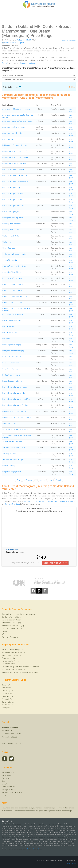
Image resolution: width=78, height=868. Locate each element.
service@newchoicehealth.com (13, 743)
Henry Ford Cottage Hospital (13, 284)
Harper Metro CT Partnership (13, 278)
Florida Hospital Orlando (11, 661)
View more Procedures (10, 637)
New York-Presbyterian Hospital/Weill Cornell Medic (20, 667)
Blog (3, 781)
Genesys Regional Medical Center (14, 266)
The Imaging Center (9, 454)
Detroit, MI (5, 63)
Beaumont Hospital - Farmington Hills (16, 175)
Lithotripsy (5, 631)
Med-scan (6, 339)
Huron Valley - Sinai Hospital (13, 315)
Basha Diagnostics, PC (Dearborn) (15, 151)
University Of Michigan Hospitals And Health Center (20, 672)
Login (4, 795)
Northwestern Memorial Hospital (13, 670)
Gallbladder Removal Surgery (12, 617)
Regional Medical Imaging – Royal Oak (16, 399)
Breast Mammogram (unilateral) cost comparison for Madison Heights (49, 501)
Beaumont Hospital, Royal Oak (13, 650)
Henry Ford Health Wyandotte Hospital (16, 296)
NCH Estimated (12, 550)
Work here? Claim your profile (13, 43)
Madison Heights (23, 40)
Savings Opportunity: (15, 552)
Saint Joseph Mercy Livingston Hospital (17, 417)
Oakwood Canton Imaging (12, 363)
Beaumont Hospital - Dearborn (13, 169)
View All (58, 480)
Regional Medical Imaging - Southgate (16, 405)
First (19, 480)
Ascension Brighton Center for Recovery (17, 109)
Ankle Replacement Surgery (11, 620)
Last (50, 480)
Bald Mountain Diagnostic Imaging (15, 145)
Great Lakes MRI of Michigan (13, 272)
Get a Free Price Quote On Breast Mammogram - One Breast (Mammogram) (39, 510)
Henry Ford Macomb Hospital (13, 302)
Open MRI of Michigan (10, 369)
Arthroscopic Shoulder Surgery (13, 626)
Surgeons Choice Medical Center (14, 448)
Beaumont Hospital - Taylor (12, 188)
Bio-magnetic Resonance (11, 224)
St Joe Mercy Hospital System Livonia (16, 429)
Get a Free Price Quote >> (55, 563)
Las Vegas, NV (7, 693)
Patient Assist (7, 775)
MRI (3, 634)
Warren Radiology (9, 466)
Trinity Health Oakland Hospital (13, 460)
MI (30, 40)
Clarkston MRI (7, 242)
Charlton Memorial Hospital (12, 655)
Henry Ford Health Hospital (12, 290)
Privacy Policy (7, 792)
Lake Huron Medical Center (12, 321)
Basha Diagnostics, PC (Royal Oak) (15, 157)
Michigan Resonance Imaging (13, 351)
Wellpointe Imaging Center (12, 472)
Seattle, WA (6, 708)
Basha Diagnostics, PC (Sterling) (14, 163)
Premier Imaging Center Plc (12, 381)
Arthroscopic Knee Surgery (11, 623)
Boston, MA (6, 685)
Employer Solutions (9, 790)
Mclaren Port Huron (9, 333)
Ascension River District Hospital (14, 127)
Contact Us (11, 787)
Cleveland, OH (7, 688)
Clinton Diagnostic (9, 248)
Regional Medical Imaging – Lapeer (15, 387)
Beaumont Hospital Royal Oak (13, 206)
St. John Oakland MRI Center (28, 27)
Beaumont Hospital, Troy (11, 212)
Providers (5, 778)
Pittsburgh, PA (7, 699)
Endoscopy (18, 628)
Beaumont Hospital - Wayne (12, 200)
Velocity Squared (72, 863)
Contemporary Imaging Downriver (15, 254)
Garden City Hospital (10, 260)
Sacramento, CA (8, 702)
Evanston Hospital (8, 658)
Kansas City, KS (7, 691)
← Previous (28, 480)
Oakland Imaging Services (12, 357)
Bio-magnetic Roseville (11, 230)
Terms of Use (18, 792)
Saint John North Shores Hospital (14, 411)
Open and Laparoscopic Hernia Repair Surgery (18, 614)
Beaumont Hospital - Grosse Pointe (15, 181)
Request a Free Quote (69, 40)
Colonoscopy (7, 628)
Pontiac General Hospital (11, 375)
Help (3, 787)
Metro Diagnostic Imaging (12, 345)
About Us (5, 784)
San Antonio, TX (8, 705)
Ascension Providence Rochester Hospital (18, 121)
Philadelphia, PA (7, 696)
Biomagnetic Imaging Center (13, 218)
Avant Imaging (8, 139)
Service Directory (8, 773)
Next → (42, 480)
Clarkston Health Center (11, 236)
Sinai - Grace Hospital (10, 423)
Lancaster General (8, 664)
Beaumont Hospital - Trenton (13, 194)
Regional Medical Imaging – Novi (14, 393)
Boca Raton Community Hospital (14, 652)
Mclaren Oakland (8, 327)
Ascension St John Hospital (12, 133)
